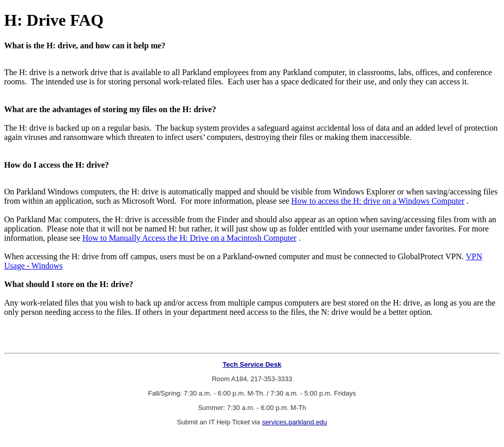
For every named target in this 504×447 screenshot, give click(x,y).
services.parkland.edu (294, 422)
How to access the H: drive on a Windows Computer (378, 201)
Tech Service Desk (252, 364)
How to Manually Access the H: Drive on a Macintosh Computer (189, 238)
